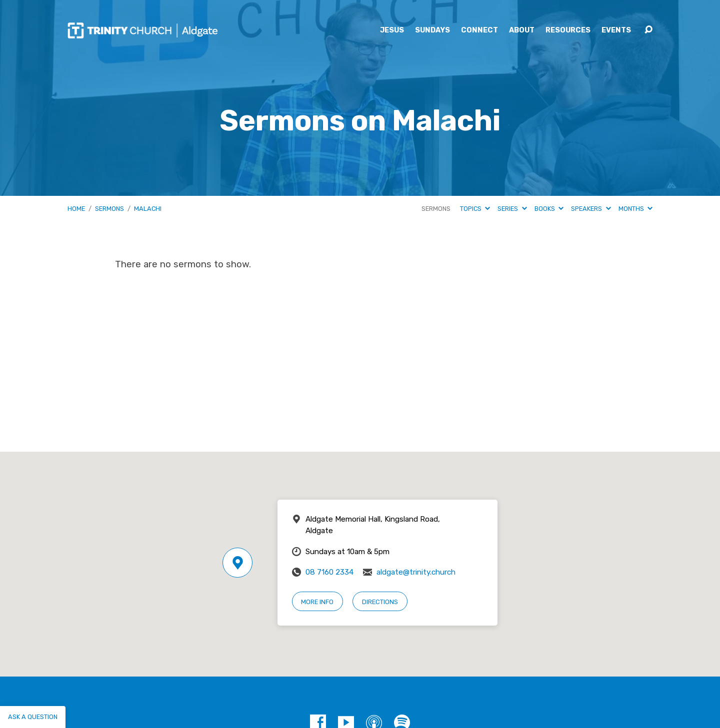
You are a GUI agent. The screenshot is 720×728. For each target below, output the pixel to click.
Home (76, 209)
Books (549, 209)
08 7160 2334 (329, 572)
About (522, 30)
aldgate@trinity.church (416, 572)
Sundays (432, 30)
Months (635, 209)
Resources (568, 30)
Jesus (392, 30)
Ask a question (33, 717)
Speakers (591, 209)
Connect (479, 30)
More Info (317, 602)
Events (616, 30)
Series (512, 209)
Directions (380, 602)
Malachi (148, 209)
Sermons (109, 209)
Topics (475, 209)
